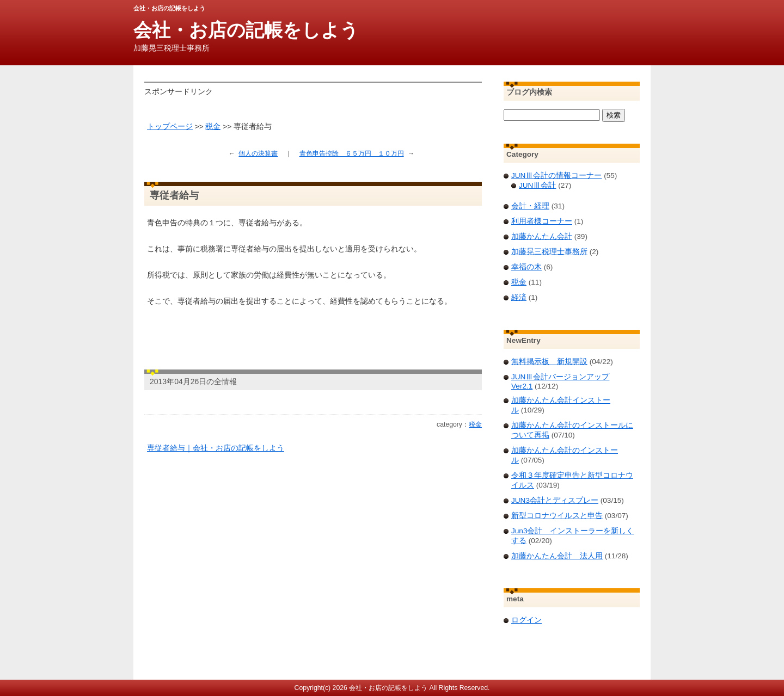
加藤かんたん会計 (542, 236)
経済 (519, 297)
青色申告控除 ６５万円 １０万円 (352, 153)
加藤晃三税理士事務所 (549, 252)
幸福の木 (526, 267)
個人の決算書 (258, 153)
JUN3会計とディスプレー (555, 500)
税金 (213, 127)
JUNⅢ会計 (537, 185)
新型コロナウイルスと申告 (557, 516)
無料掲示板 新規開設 (549, 362)
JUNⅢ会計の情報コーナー (556, 175)
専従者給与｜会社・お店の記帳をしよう (216, 448)
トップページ (170, 127)
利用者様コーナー (542, 221)
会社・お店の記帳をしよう (246, 30)
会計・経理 (530, 206)
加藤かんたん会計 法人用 (557, 556)
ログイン (526, 620)
